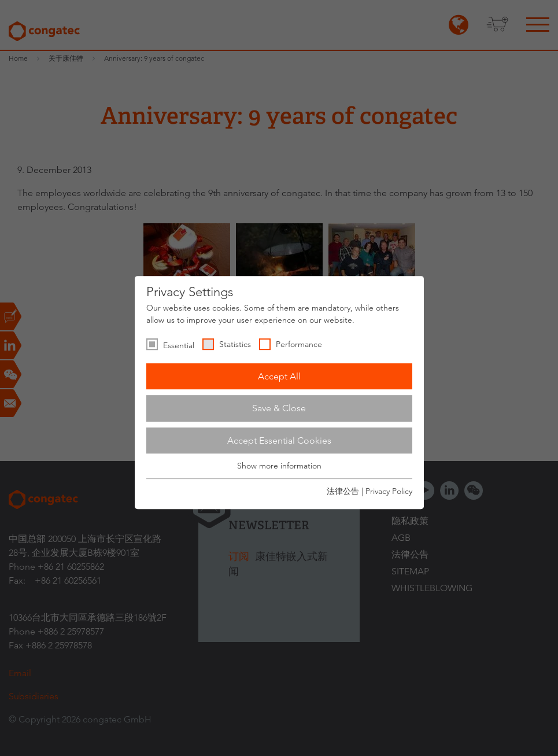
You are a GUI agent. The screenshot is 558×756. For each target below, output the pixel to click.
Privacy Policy (389, 491)
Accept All (279, 376)
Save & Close (279, 408)
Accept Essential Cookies (279, 440)
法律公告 (343, 491)
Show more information (279, 466)
